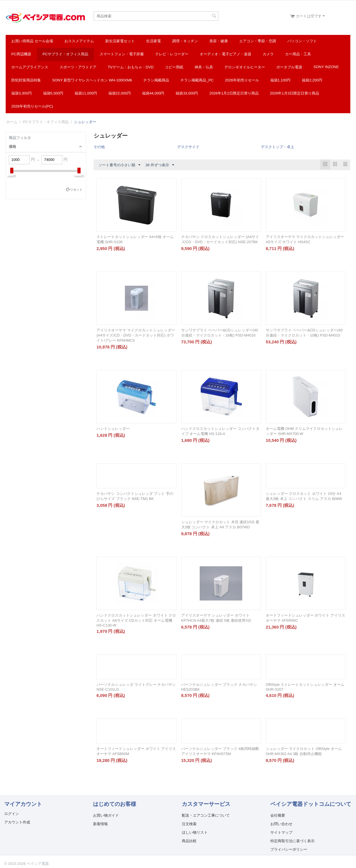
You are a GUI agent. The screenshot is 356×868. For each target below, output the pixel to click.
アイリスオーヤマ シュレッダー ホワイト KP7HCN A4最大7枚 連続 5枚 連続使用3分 (216, 618)
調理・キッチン (185, 41)
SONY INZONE (326, 67)
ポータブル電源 (289, 67)
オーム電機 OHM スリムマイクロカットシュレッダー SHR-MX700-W (304, 431)
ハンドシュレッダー (113, 429)
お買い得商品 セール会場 (32, 41)
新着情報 (100, 824)
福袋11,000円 (86, 93)
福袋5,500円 (53, 93)
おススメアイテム (79, 41)
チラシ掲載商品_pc (197, 80)
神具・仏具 (204, 67)
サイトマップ (281, 832)
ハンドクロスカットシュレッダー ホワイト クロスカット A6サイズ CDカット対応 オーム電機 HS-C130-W (136, 620)
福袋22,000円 (120, 93)
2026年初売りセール (242, 80)
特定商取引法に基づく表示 (292, 841)
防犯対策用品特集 (26, 80)
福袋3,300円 (22, 93)
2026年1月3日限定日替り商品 (295, 93)
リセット (76, 190)
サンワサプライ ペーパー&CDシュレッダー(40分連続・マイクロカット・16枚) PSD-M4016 (220, 333)
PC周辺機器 (21, 54)
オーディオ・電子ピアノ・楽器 (226, 54)
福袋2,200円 (312, 80)
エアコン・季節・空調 (258, 41)
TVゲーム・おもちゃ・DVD (131, 67)
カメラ (268, 54)
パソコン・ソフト (302, 41)
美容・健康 (219, 41)
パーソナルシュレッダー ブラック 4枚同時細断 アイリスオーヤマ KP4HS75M (220, 751)
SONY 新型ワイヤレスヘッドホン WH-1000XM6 (92, 80)
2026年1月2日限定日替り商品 (234, 93)
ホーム (12, 122)
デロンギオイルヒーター (245, 67)
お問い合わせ (281, 824)
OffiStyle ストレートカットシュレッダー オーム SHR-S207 (305, 687)
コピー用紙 (174, 67)
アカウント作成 (17, 822)
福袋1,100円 (281, 80)
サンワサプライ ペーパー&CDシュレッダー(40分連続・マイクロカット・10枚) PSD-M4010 (304, 333)
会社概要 (278, 815)
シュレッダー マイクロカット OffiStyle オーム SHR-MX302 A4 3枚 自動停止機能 (304, 751)
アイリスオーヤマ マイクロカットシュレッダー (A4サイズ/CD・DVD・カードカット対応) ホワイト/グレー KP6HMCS (136, 335)
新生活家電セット (120, 41)
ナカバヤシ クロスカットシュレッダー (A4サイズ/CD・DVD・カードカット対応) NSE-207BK (220, 239)
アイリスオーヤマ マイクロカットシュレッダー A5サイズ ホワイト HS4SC (305, 239)
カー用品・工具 (298, 54)
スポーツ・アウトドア (78, 67)
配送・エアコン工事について (206, 815)
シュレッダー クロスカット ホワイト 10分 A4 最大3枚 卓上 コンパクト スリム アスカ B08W (304, 496)
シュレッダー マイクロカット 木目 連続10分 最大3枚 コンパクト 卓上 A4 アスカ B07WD (220, 525)
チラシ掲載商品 (156, 80)
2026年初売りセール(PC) (32, 106)
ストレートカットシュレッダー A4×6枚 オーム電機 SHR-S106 (135, 239)
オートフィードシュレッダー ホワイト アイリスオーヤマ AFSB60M (136, 751)
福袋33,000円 (187, 93)
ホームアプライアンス (30, 67)
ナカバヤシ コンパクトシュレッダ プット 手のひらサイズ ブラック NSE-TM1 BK (135, 496)
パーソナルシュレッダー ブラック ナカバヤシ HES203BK (219, 687)
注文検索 (189, 824)
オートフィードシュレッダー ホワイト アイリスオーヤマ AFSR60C (306, 618)
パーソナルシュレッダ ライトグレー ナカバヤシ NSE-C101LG (136, 687)
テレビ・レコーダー (172, 54)
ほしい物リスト (195, 832)
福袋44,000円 (153, 93)
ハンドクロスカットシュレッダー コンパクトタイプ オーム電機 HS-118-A (221, 431)
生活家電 (153, 41)
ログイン (12, 814)
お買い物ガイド (106, 815)
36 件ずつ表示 (160, 165)
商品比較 (189, 841)
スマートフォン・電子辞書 (122, 54)
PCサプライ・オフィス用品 (65, 54)
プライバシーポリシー (289, 849)
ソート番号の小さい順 (119, 165)
